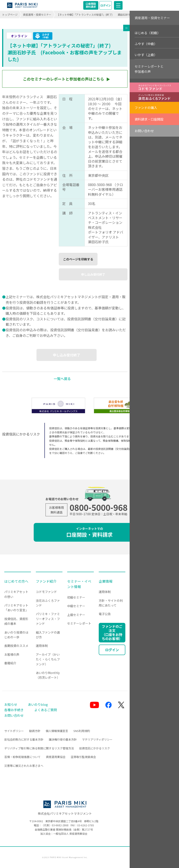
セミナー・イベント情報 (79, 584)
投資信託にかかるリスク (95, 748)
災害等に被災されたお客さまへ (24, 766)
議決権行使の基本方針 (63, 739)
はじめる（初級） (147, 33)
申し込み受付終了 (93, 274)
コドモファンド (46, 592)
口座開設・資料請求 (89, 532)
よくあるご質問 (46, 710)
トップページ (10, 15)
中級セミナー (76, 606)
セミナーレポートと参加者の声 (149, 69)
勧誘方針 (35, 731)
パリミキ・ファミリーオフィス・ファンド (48, 619)
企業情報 (106, 581)
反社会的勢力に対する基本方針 (24, 739)
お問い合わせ (144, 131)
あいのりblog (38, 704)
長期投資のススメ (16, 646)
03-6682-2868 (60, 825)
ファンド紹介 (46, 581)
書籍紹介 (10, 663)
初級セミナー (76, 597)
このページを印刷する (78, 259)
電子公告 (105, 614)
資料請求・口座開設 (149, 119)
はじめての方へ (16, 581)
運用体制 (42, 646)
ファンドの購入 (146, 108)
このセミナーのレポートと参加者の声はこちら (64, 79)
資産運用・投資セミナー (37, 15)
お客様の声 (12, 654)
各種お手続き (14, 710)
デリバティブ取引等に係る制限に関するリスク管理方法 (39, 748)
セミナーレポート (79, 623)
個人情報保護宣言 (57, 731)
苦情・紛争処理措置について (22, 757)
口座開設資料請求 (91, 5)
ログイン (106, 5)
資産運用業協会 (56, 757)
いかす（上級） (146, 55)
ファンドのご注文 (112, 633)
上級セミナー (76, 615)
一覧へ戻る (62, 379)
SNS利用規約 (82, 731)
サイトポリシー (14, 731)
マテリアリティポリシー (97, 739)
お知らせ (11, 704)
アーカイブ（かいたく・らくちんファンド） (48, 659)
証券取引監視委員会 (83, 757)
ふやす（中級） (146, 44)
